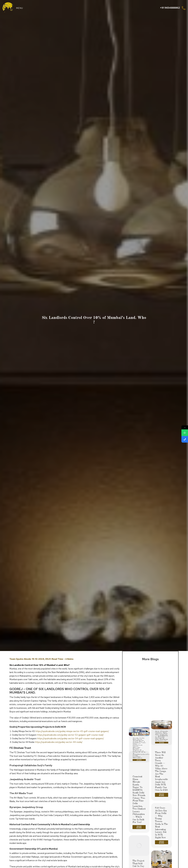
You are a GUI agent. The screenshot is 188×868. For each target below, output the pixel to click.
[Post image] (139, 677)
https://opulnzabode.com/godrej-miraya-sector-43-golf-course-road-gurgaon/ (72, 731)
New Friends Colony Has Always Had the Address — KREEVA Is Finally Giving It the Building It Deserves (161, 703)
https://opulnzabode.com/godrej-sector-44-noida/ (59, 742)
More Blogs (150, 659)
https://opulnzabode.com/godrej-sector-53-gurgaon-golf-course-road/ (70, 735)
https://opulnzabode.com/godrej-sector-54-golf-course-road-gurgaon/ (71, 738)
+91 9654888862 (170, 8)
